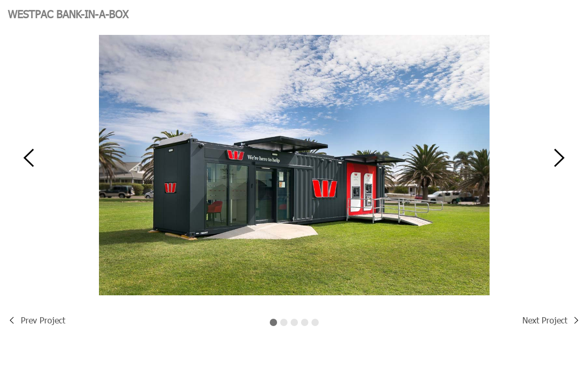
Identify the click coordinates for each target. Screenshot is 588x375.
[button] (29, 165)
